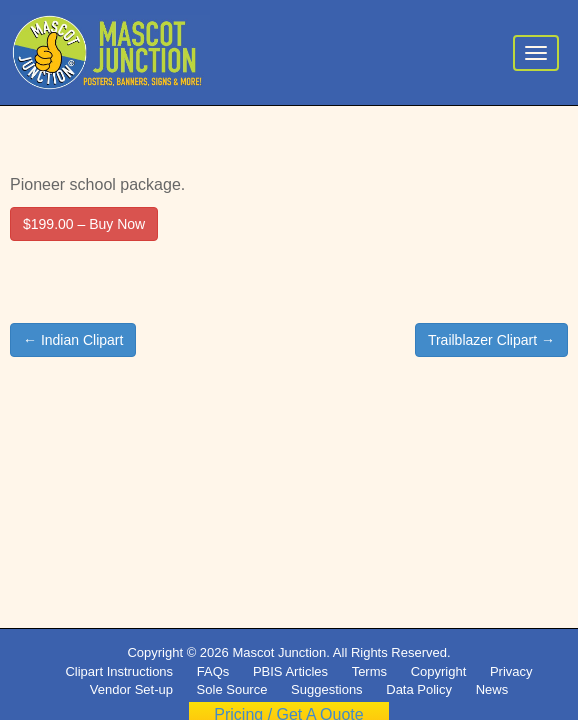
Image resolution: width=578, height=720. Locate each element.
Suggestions (327, 689)
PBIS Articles (290, 671)
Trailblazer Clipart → (491, 340)
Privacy (511, 671)
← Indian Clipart (73, 340)
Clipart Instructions (119, 671)
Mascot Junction (279, 652)
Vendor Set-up (131, 689)
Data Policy (419, 689)
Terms (369, 671)
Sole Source (232, 689)
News (492, 689)
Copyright (439, 671)
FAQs (213, 671)
